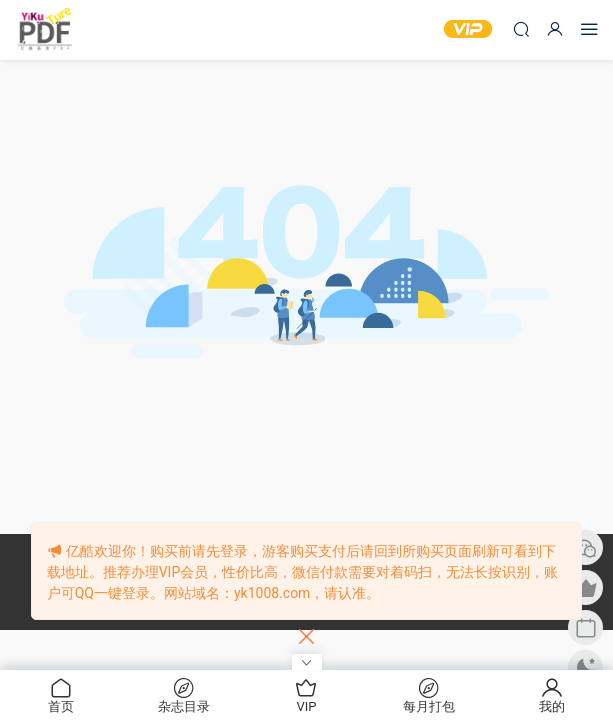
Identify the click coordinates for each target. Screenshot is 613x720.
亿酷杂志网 (45, 30)
